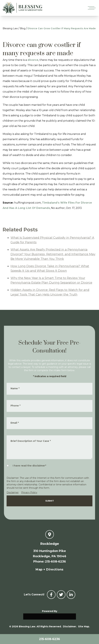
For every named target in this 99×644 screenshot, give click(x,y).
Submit (50, 501)
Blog (23, 28)
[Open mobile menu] (91, 8)
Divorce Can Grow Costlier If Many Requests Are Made (62, 28)
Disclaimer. (70, 626)
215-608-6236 (49, 639)
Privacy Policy (29, 492)
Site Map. (84, 626)
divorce (33, 60)
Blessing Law (10, 28)
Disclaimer (13, 492)
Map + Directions (49, 569)
